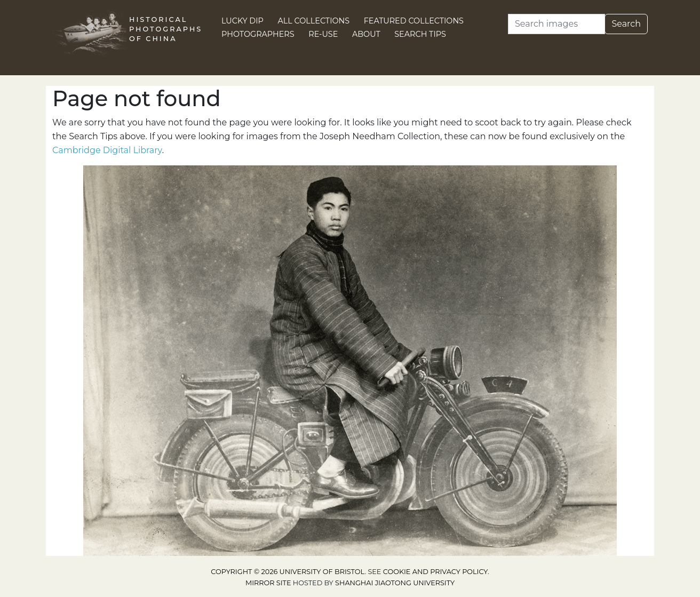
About (366, 34)
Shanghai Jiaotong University (395, 583)
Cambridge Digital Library (107, 150)
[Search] (556, 24)
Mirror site (268, 583)
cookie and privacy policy (435, 572)
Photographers (258, 34)
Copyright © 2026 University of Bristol (288, 572)
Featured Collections (414, 21)
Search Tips (420, 34)
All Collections (314, 21)
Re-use (323, 34)
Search (626, 24)
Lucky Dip (242, 21)
